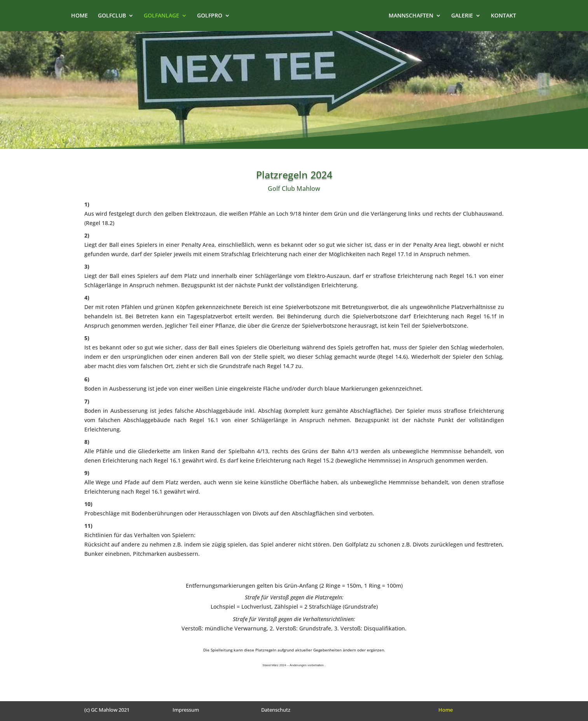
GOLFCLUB (106, 16)
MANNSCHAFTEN (417, 16)
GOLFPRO (203, 16)
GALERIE (468, 16)
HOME (73, 16)
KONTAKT (510, 16)
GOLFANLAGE (155, 16)
